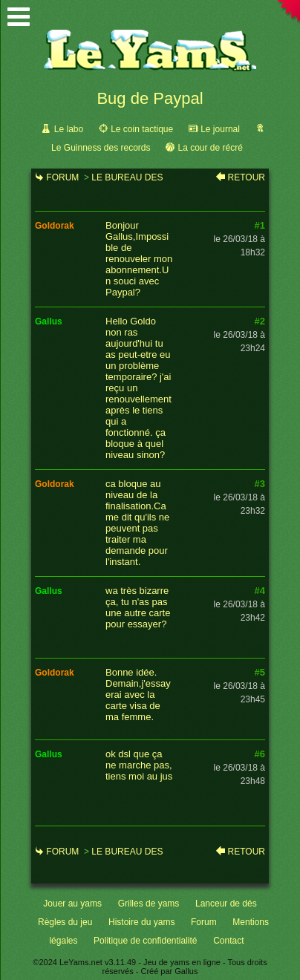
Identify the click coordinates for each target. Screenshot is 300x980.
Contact (228, 941)
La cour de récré (210, 148)
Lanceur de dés (226, 904)
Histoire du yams (141, 922)
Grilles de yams (149, 904)
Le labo (69, 129)
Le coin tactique (142, 129)
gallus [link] (49, 321)
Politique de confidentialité (145, 941)
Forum (62, 177)
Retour (247, 177)
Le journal (220, 129)
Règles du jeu (65, 922)
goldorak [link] (55, 226)
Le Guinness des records (101, 148)
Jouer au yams (72, 904)
